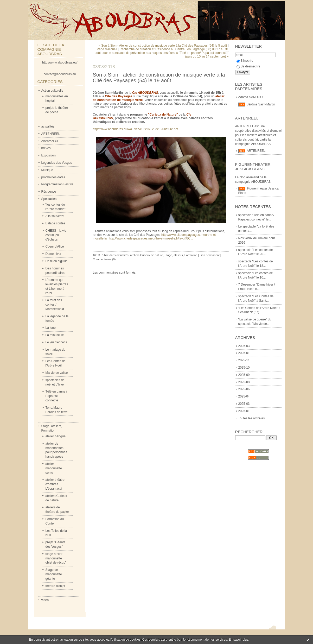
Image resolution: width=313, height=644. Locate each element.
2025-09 (244, 375)
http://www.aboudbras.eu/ (60, 62)
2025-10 (244, 368)
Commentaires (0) (104, 259)
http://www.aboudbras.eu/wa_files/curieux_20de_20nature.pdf (136, 129)
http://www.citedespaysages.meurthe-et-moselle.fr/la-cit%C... (151, 238)
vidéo (45, 600)
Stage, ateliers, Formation (181, 255)
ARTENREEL (51, 134)
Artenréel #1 (50, 141)
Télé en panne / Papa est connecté (56, 396)
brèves (46, 148)
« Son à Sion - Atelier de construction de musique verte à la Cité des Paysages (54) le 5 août (163, 46)
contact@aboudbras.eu (60, 74)
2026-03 (244, 346)
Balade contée (56, 223)
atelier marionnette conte (54, 468)
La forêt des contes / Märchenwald (55, 305)
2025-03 (244, 404)
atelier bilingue (56, 436)
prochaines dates (53, 177)
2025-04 (244, 396)
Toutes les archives (252, 418)
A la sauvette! (55, 216)
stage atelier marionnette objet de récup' (56, 558)
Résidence (49, 192)
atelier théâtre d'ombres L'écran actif (55, 484)
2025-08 (244, 382)
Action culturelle (52, 91)
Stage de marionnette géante (54, 574)
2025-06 (244, 389)
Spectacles (49, 199)
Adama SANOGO (251, 97)
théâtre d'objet (55, 586)
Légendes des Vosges (57, 163)
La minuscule (55, 335)
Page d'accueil (107, 49)
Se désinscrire (248, 66)
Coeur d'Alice (55, 247)
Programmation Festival (58, 184)
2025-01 (244, 411)
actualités (48, 127)
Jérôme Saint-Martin (261, 104)
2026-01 (244, 353)
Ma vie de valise (57, 373)
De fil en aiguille (57, 261)
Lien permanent (209, 255)
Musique (47, 170)
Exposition (49, 155)
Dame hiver (53, 254)
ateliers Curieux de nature (146, 255)
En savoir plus (238, 640)
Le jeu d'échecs (56, 342)
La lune (51, 328)
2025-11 (244, 360)
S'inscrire (245, 61)
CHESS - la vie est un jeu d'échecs (56, 235)
